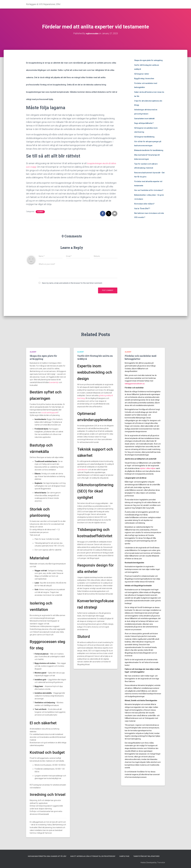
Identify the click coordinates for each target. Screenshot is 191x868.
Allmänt (40, 215)
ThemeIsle (161, 863)
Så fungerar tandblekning (144, 137)
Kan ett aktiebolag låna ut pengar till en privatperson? (93, 856)
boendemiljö (54, 382)
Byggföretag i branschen (144, 79)
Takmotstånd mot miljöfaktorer (146, 856)
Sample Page (124, 856)
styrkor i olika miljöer (148, 468)
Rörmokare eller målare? (144, 204)
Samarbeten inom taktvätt (144, 119)
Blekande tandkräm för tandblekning (149, 150)
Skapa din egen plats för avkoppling (148, 60)
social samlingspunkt (49, 413)
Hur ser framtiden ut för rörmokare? (149, 190)
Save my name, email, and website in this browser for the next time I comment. (72, 287)
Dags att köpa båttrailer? (144, 123)
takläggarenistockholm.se (135, 384)
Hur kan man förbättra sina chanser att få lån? (47, 856)
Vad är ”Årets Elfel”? (142, 209)
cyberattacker (82, 470)
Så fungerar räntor (142, 74)
